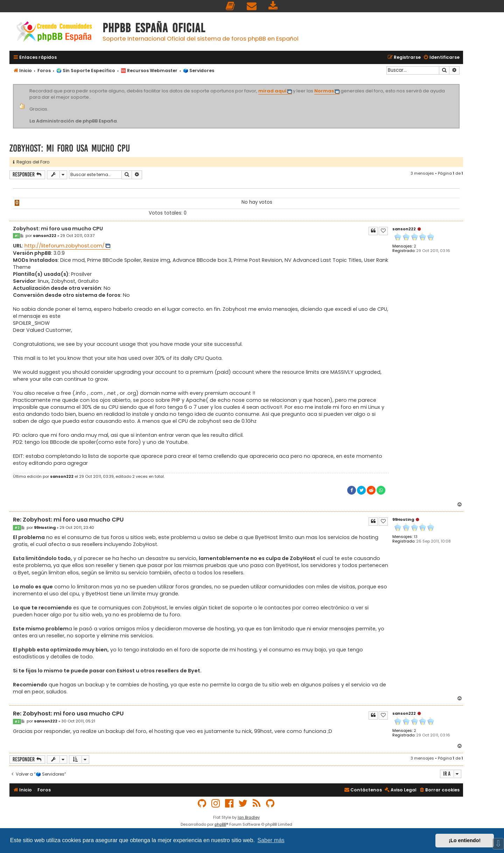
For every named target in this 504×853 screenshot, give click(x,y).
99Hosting (403, 519)
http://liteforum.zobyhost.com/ (65, 246)
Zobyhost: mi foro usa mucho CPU (70, 148)
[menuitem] (231, 6)
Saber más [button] (271, 840)
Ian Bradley (249, 817)
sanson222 (404, 229)
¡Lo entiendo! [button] (465, 840)
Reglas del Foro (31, 162)
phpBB (220, 824)
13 (416, 537)
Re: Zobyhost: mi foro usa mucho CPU (68, 520)
